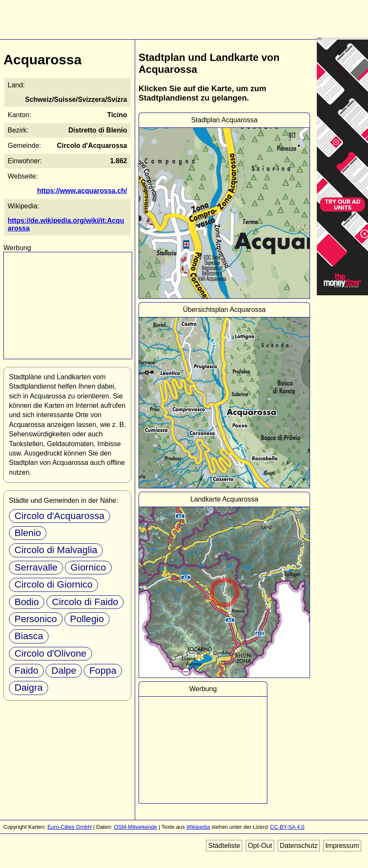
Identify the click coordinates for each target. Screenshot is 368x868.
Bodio (27, 602)
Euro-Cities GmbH (70, 827)
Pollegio (87, 619)
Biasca (29, 636)
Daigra (29, 688)
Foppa (103, 670)
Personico (36, 619)
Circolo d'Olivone (51, 653)
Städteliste (224, 846)
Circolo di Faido (85, 602)
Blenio (28, 533)
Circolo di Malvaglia (56, 550)
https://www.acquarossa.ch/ (82, 191)
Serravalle (36, 567)
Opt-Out (260, 846)
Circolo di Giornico (54, 584)
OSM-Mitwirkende (136, 827)
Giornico (88, 567)
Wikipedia (198, 827)
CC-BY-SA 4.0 (287, 827)
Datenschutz (299, 846)
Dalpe (64, 670)
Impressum (342, 846)
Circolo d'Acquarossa (59, 516)
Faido (26, 670)
